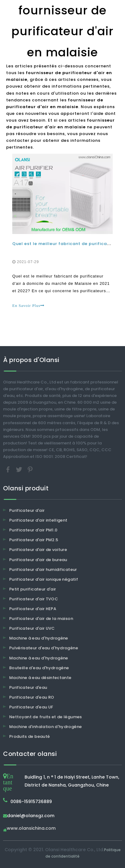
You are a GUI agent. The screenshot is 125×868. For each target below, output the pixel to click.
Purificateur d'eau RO (32, 697)
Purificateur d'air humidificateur (43, 570)
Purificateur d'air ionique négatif (44, 579)
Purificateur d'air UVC (32, 628)
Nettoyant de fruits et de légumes (46, 717)
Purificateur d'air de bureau (38, 560)
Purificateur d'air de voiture (38, 550)
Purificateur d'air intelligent (38, 520)
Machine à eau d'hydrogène (39, 638)
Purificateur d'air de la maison (41, 619)
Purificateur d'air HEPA (33, 609)
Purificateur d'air (27, 510)
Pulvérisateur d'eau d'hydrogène (44, 648)
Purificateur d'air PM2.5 (34, 540)
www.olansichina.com (31, 829)
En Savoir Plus (28, 306)
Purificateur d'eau (28, 687)
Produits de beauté (29, 736)
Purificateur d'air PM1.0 (33, 530)
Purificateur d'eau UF (31, 707)
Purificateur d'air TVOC (34, 599)
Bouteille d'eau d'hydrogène (39, 668)
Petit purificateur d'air (33, 589)
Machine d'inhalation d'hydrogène (45, 727)
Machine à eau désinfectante (40, 678)
